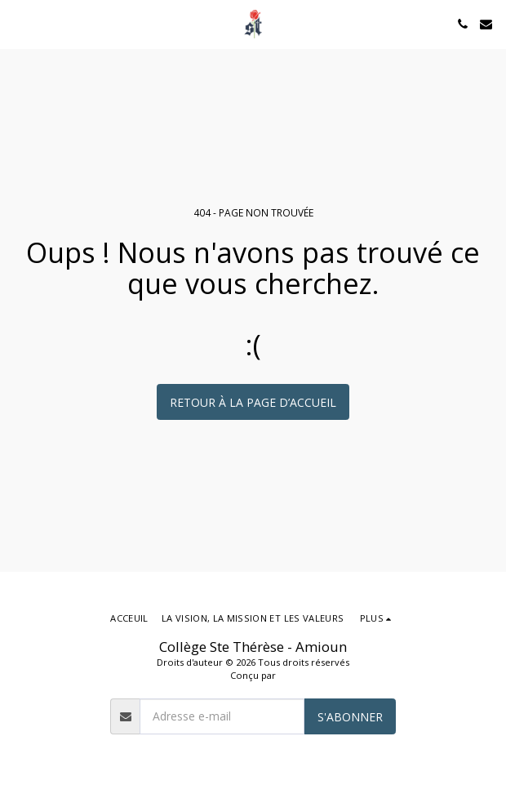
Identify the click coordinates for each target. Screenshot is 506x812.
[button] (18, 23)
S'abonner (350, 717)
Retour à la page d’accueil (253, 402)
